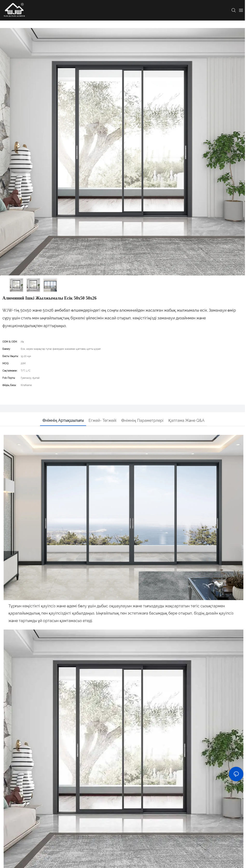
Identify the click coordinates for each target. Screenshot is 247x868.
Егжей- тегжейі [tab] (103, 420)
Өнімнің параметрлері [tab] (142, 420)
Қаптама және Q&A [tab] (186, 420)
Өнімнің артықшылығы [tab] (63, 420)
